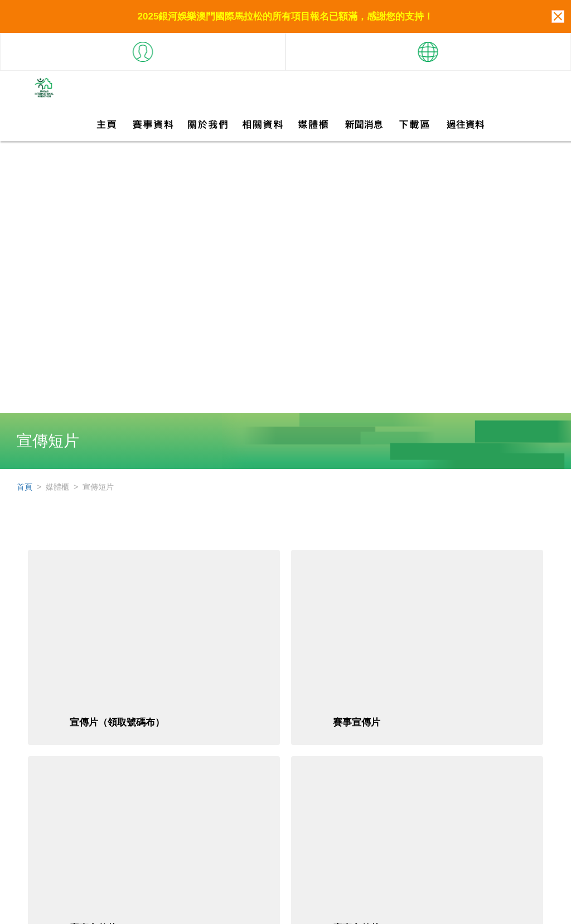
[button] (143, 47)
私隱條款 (539, 909)
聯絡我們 (499, 909)
